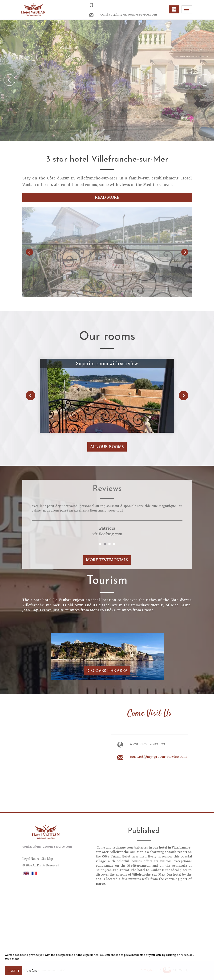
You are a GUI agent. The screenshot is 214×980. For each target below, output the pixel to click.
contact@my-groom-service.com (129, 15)
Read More (107, 197)
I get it (14, 971)
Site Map (47, 859)
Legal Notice (31, 859)
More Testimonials (107, 559)
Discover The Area (107, 670)
